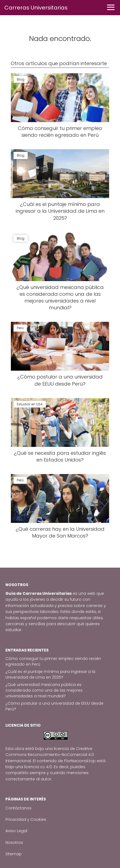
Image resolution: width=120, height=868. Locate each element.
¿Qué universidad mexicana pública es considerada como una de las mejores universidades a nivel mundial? (44, 690)
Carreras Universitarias (36, 8)
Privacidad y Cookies (26, 819)
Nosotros (14, 842)
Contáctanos (18, 808)
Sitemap (14, 854)
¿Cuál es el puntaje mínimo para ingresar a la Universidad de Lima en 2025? (50, 674)
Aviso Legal (16, 831)
